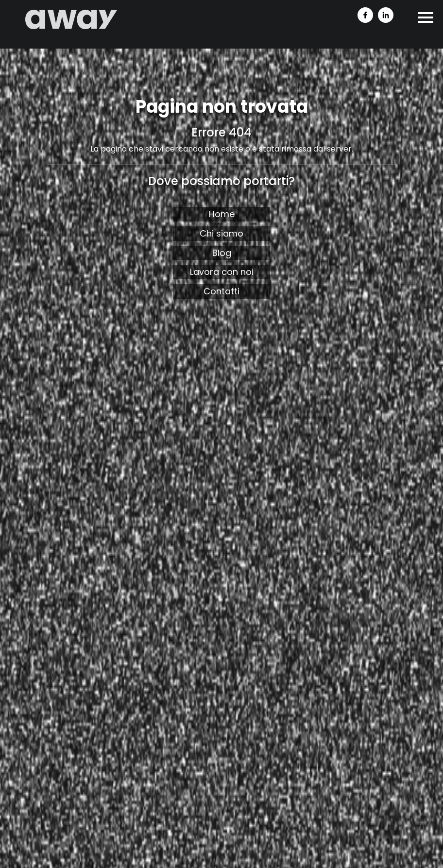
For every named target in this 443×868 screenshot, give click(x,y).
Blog (222, 253)
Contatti (221, 291)
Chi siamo (221, 233)
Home (222, 214)
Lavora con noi (222, 272)
